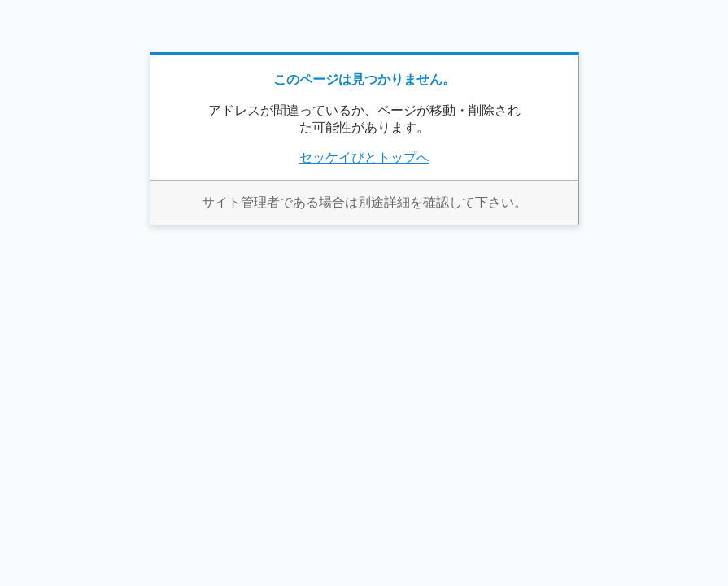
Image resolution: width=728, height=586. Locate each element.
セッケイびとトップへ (364, 157)
